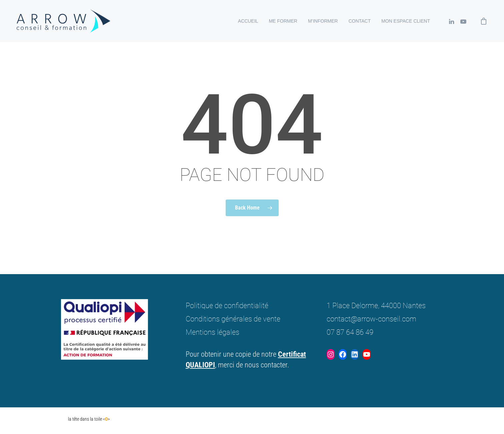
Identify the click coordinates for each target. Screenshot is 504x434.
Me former (283, 21)
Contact (359, 21)
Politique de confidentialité (227, 306)
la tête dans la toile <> (89, 419)
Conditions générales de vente (233, 319)
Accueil (248, 21)
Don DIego (54, 419)
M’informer (323, 21)
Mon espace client (406, 21)
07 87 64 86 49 (350, 332)
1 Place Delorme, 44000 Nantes (376, 306)
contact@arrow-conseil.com (371, 319)
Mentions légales (212, 332)
